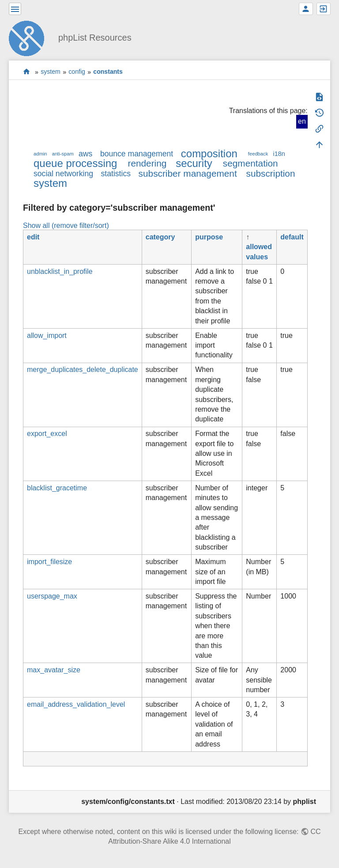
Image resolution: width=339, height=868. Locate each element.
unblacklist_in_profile (60, 271)
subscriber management (188, 173)
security (194, 163)
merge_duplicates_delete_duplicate (83, 370)
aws (85, 154)
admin (40, 154)
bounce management (137, 154)
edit (33, 237)
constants (108, 72)
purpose (209, 237)
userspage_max (52, 596)
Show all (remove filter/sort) (66, 226)
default (292, 237)
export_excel (47, 434)
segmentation (250, 163)
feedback (258, 154)
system (51, 72)
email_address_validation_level (76, 704)
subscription (271, 173)
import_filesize (49, 562)
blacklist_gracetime (57, 488)
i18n (279, 154)
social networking (63, 174)
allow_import (47, 335)
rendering (147, 163)
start (27, 72)
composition (209, 154)
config (77, 72)
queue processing (75, 163)
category (160, 237)
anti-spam (63, 154)
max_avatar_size (54, 670)
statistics (116, 174)
